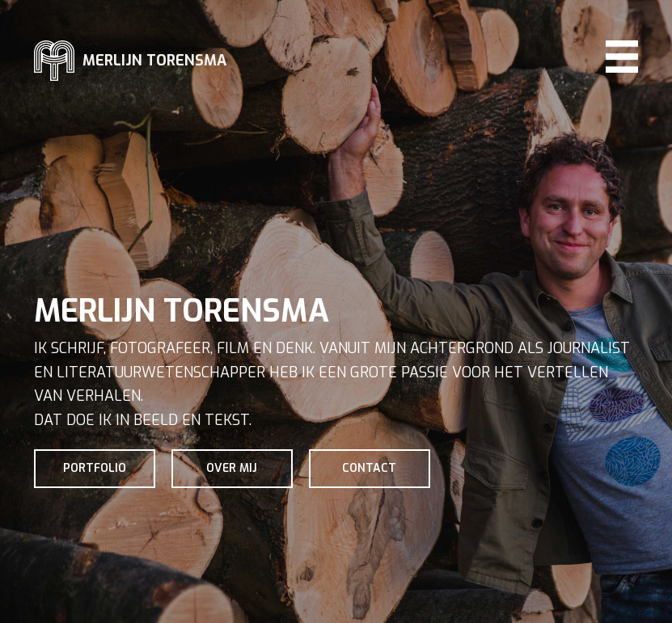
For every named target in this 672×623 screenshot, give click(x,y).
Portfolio (95, 468)
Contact (369, 468)
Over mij (232, 468)
